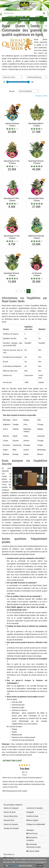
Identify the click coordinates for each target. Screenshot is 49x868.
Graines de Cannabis (11, 824)
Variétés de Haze (32, 816)
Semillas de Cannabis (11, 828)
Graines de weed (10, 812)
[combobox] (12, 77)
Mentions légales (32, 820)
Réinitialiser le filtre (41, 96)
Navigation (24, 19)
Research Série (9, 820)
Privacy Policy (13, 866)
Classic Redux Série (11, 816)
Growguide (30, 812)
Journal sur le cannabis (35, 808)
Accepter (40, 866)
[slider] (7, 82)
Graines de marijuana (11, 808)
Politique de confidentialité (36, 824)
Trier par (12, 91)
